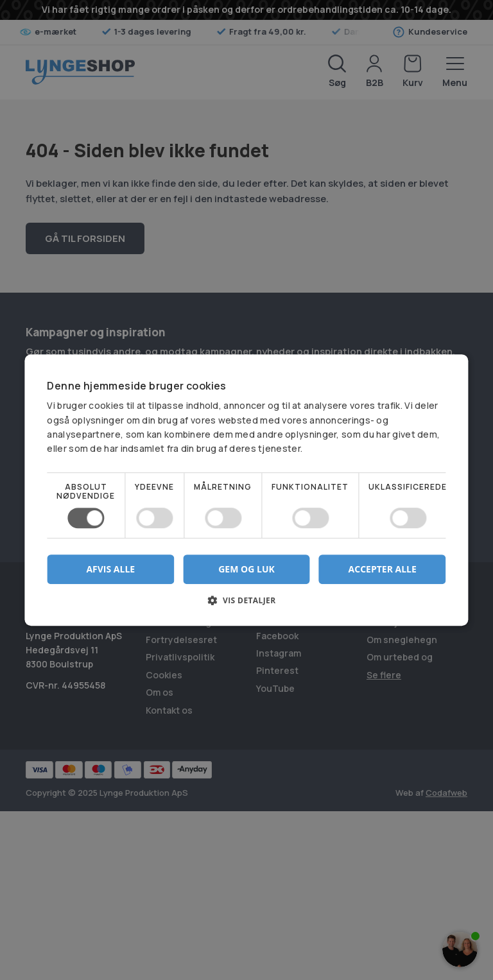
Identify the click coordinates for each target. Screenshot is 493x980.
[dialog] (246, 490)
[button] (246, 605)
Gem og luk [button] (246, 569)
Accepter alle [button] (383, 569)
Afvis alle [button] (110, 569)
